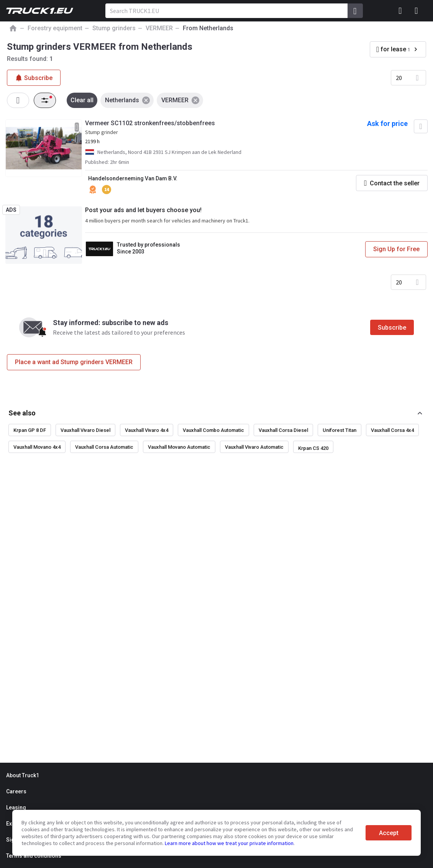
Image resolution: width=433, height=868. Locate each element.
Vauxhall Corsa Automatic (104, 447)
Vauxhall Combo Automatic (213, 430)
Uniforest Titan (340, 430)
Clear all (82, 100)
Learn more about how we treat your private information (229, 843)
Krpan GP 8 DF (30, 430)
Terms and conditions (34, 856)
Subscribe (392, 328)
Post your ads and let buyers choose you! (143, 210)
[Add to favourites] (421, 126)
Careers (16, 791)
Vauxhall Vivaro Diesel (85, 430)
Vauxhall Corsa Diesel (283, 430)
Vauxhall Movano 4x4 (37, 447)
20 (399, 78)
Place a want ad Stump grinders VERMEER (74, 362)
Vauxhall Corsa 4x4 (392, 430)
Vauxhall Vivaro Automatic (254, 447)
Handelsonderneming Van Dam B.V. (133, 178)
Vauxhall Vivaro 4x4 (147, 430)
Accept (389, 833)
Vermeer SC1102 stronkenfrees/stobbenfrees (150, 123)
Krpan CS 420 (313, 448)
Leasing (16, 808)
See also (22, 413)
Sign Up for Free (396, 249)
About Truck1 (23, 775)
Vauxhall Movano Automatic (179, 447)
